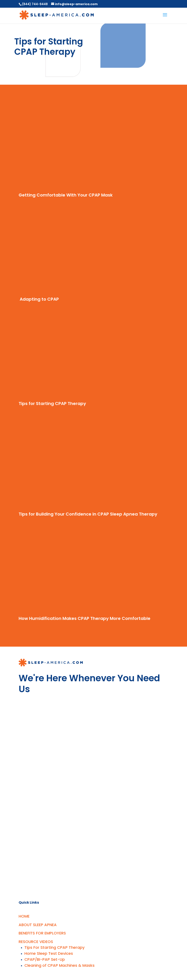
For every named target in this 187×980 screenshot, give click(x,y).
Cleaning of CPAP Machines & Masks (59, 965)
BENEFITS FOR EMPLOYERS (42, 933)
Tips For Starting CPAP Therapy (54, 947)
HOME (24, 916)
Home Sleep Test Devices (49, 953)
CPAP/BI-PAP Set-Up (45, 959)
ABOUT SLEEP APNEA (38, 925)
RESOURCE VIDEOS (36, 942)
